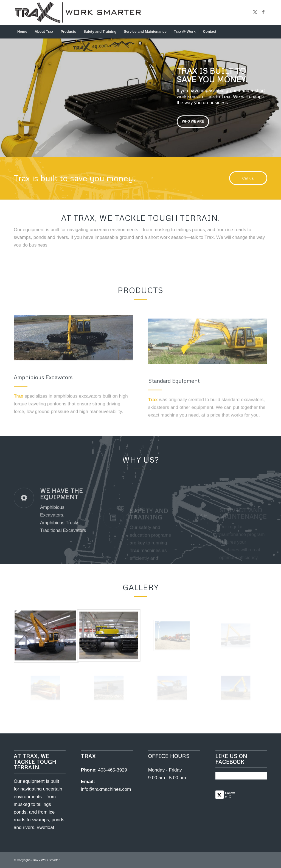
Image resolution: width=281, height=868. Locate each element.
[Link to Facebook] (263, 12)
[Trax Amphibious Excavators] (73, 361)
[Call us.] (248, 178)
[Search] (264, 32)
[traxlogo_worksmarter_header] (78, 12)
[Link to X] (255, 12)
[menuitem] (22, 32)
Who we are (193, 121)
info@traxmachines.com (106, 789)
